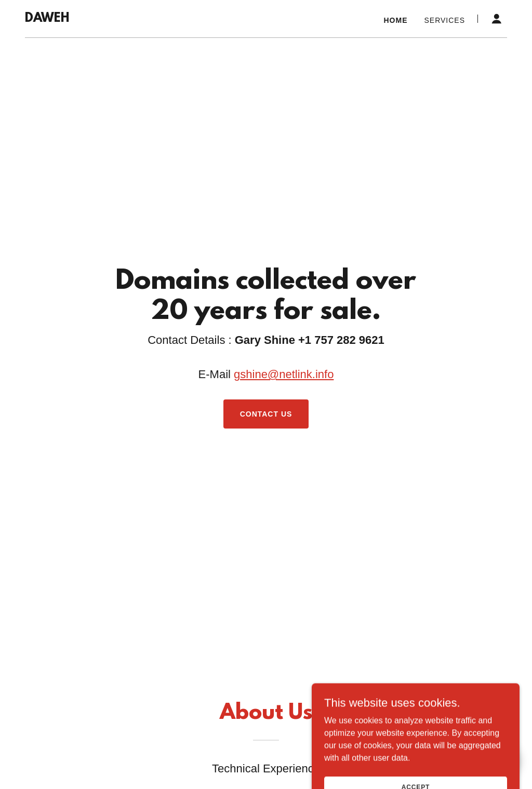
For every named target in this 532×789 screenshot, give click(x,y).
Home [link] (396, 20)
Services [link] (444, 20)
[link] (47, 19)
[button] (497, 19)
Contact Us (266, 414)
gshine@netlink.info (284, 374)
